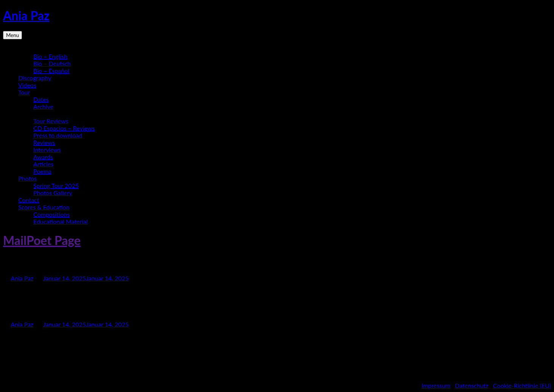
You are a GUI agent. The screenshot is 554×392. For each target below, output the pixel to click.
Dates (41, 99)
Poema (42, 171)
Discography (35, 78)
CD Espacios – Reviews (64, 128)
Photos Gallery (53, 193)
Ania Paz (26, 15)
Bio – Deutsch (52, 63)
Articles (43, 164)
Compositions (51, 214)
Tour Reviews (51, 121)
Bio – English (50, 56)
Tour (24, 92)
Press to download (58, 135)
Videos (27, 85)
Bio (23, 49)
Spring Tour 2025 (56, 185)
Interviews (47, 150)
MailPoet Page (42, 240)
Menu (12, 35)
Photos (27, 178)
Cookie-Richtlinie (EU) (522, 385)
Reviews (44, 142)
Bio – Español (51, 70)
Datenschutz (472, 385)
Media (26, 114)
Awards (43, 157)
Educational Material (61, 221)
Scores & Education (44, 207)
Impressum (436, 385)
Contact (29, 200)
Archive (43, 106)
